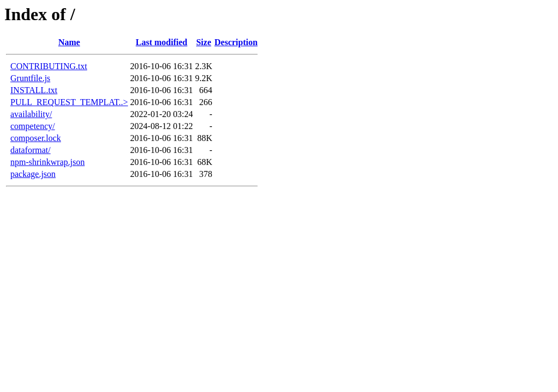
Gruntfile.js (30, 78)
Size (204, 42)
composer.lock (36, 138)
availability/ (31, 114)
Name (69, 42)
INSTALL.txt (34, 90)
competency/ (33, 126)
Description (236, 42)
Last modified (162, 42)
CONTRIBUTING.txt (49, 66)
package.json (33, 174)
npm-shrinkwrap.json (47, 162)
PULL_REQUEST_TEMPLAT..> (69, 102)
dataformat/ (31, 150)
